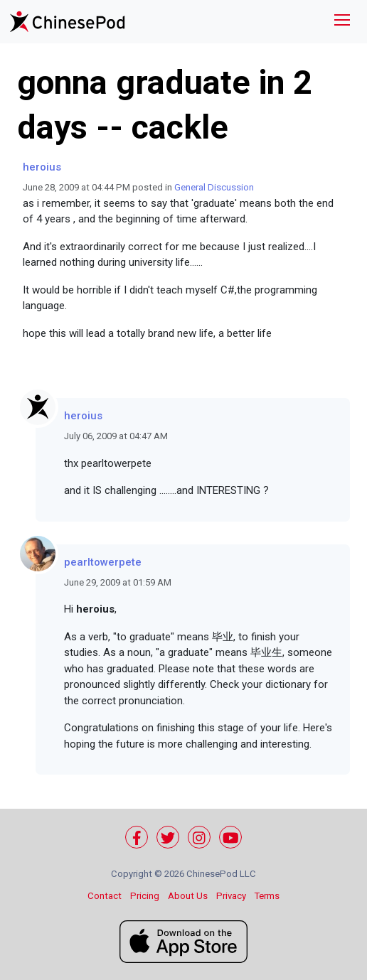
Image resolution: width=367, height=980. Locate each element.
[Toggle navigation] (342, 22)
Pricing (145, 896)
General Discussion (214, 187)
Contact (105, 896)
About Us (188, 896)
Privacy (231, 896)
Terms (267, 896)
